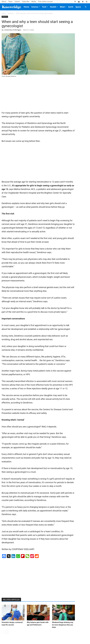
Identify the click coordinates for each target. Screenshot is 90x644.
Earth (71, 7)
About (4, 1)
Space (78, 7)
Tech (45, 7)
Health (54, 7)
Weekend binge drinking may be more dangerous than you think (63, 625)
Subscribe (26, 1)
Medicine (11, 13)
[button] (86, 7)
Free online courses (45, 1)
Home (26, 7)
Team (10, 1)
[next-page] (7, 632)
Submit (17, 1)
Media (34, 1)
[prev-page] (3, 632)
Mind (63, 7)
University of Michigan (13, 30)
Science (36, 7)
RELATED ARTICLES (11, 600)
